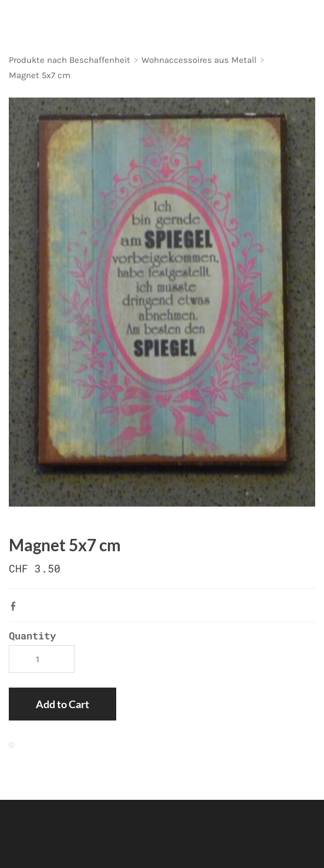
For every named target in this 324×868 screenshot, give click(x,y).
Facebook (16, 606)
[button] (63, 704)
